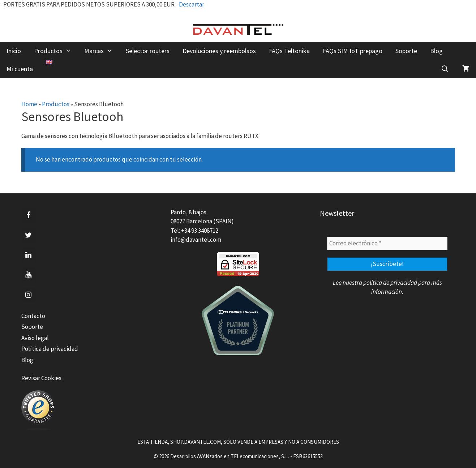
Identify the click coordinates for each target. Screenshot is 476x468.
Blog (436, 51)
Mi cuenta (20, 69)
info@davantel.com (196, 240)
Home (29, 104)
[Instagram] (29, 295)
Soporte (406, 51)
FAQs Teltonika (289, 51)
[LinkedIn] (29, 255)
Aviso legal (35, 338)
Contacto (33, 316)
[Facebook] (29, 215)
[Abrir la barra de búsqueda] (445, 69)
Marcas (102, 51)
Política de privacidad (50, 349)
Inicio (14, 51)
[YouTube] (29, 275)
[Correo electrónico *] (387, 244)
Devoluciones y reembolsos (219, 51)
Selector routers (148, 51)
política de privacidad (390, 283)
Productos (56, 51)
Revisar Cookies (41, 378)
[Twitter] (29, 235)
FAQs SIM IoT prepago (353, 51)
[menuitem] (49, 62)
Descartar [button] (192, 4)
